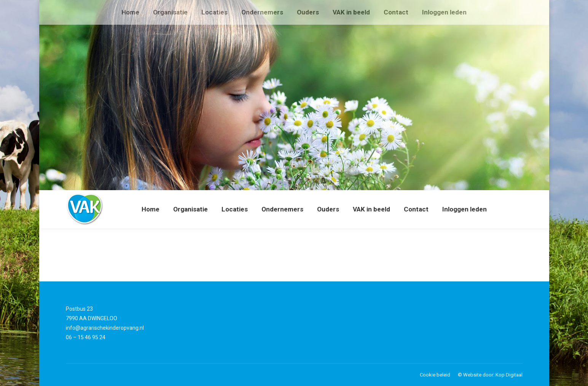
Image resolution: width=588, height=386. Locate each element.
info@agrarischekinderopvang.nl (105, 328)
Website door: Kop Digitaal (493, 375)
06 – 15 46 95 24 (86, 337)
